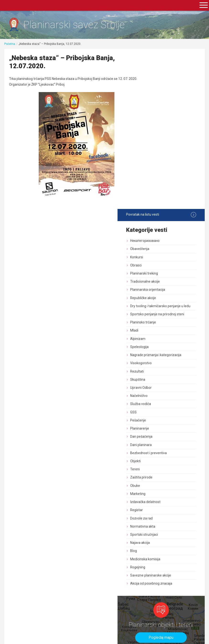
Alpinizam (159, 188)
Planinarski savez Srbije (78, 25)
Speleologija (160, 196)
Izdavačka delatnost (166, 355)
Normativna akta (163, 379)
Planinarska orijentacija (168, 130)
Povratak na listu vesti (171, 56)
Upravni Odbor (162, 241)
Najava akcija (161, 396)
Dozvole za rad (162, 371)
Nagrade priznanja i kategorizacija (166, 206)
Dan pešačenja (162, 290)
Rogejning (158, 420)
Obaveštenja (161, 90)
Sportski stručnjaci (165, 388)
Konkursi (157, 98)
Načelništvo (160, 249)
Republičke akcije (164, 139)
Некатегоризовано (166, 82)
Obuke (156, 339)
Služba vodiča (161, 257)
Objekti (156, 314)
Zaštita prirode (162, 331)
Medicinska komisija (166, 412)
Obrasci (157, 106)
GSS (154, 265)
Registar (157, 363)
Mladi (155, 180)
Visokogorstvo (162, 216)
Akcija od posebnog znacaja (172, 437)
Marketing (159, 347)
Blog (154, 404)
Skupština (158, 233)
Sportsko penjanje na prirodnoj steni (167, 161)
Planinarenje (160, 282)
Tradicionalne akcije (166, 122)
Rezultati (158, 224)
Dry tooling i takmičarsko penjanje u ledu (169, 149)
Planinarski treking (165, 114)
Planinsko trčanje (164, 171)
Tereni (156, 322)
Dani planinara (162, 298)
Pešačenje (159, 273)
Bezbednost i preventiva (169, 306)
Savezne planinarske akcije (171, 429)
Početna (10, 45)
